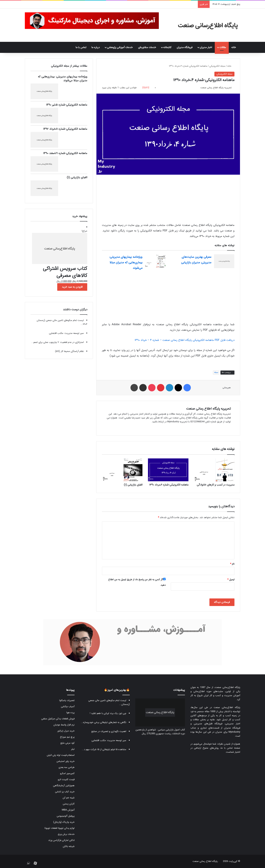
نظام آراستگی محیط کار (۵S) (69, 351)
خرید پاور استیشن (66, 761)
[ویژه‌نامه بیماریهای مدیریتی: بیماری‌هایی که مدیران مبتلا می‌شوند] (155, 261)
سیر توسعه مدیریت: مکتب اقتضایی (66, 333)
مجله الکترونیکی (217, 66)
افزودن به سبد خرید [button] (72, 287)
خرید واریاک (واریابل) (64, 822)
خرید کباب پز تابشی (65, 792)
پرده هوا (70, 713)
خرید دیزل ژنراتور (66, 731)
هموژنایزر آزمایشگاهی (64, 786)
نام (232, 564)
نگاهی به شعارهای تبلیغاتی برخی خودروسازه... (104, 722)
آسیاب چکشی (68, 707)
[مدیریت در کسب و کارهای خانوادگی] (214, 470)
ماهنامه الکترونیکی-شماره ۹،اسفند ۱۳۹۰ (65, 153)
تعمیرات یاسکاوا (67, 700)
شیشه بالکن (69, 846)
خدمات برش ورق (66, 834)
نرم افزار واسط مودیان (64, 725)
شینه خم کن (69, 798)
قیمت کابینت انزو (66, 779)
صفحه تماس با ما (230, 748)
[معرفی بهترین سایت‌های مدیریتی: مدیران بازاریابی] (224, 261)
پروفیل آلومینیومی (66, 816)
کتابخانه (167, 47)
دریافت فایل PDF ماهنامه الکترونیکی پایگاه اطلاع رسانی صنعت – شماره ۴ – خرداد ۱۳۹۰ (185, 340)
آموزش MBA (68, 810)
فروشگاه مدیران (185, 47)
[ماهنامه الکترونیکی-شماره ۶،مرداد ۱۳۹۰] (168, 470)
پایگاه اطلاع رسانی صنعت (205, 861)
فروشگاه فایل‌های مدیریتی (208, 724)
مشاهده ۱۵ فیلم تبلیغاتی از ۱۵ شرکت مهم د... (104, 749)
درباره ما (96, 47)
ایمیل (231, 580)
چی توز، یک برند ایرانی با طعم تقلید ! (108, 713)
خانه (234, 47)
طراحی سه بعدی (67, 767)
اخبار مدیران (206, 47)
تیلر (73, 749)
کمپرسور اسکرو (67, 773)
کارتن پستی (69, 804)
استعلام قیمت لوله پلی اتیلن (61, 755)
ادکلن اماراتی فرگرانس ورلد (61, 840)
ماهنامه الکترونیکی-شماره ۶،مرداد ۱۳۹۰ (169, 485)
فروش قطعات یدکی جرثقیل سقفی (58, 719)
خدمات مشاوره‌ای (147, 47)
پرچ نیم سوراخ (67, 737)
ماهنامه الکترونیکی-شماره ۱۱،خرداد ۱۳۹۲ (65, 129)
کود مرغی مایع (67, 743)
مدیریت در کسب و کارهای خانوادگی (216, 485)
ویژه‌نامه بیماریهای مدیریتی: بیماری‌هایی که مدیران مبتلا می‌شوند (126, 262)
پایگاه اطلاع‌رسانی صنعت (228, 687)
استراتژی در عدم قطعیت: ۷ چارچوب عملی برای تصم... (58, 342)
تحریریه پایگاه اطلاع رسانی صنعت (216, 88)
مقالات (223, 47)
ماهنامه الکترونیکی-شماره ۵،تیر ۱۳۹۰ (67, 105)
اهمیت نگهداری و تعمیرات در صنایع (109, 731)
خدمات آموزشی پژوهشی (120, 47)
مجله (216, 372)
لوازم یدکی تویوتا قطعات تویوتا (60, 828)
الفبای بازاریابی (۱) (133, 485)
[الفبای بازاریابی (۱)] (122, 470)
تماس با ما (81, 47)
